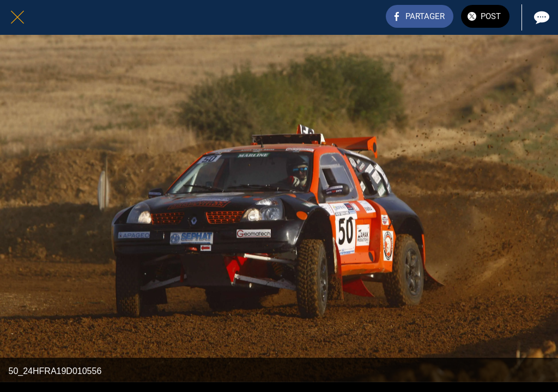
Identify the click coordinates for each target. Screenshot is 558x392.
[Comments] (541, 17)
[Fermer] (17, 17)
